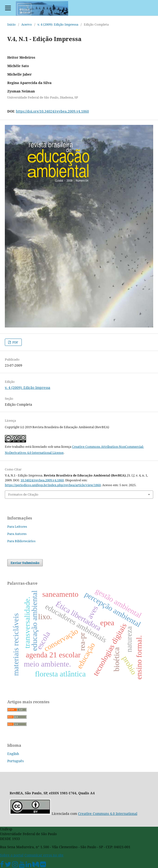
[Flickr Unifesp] (43, 865)
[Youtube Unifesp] (22, 865)
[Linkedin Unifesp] (29, 865)
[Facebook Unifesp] (2, 865)
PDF (15, 342)
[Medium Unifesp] (36, 865)
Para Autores (17, 534)
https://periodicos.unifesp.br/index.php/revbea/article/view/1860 (53, 485)
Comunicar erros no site (44, 855)
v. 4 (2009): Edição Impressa (58, 24)
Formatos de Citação (23, 494)
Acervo (27, 24)
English (13, 754)
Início (11, 24)
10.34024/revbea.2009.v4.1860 (42, 480)
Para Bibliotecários (21, 541)
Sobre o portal (12, 855)
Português (15, 761)
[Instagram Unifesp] (15, 865)
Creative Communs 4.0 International (108, 814)
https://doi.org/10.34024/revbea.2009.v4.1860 (52, 111)
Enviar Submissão (25, 563)
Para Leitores (17, 526)
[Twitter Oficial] (8, 865)
